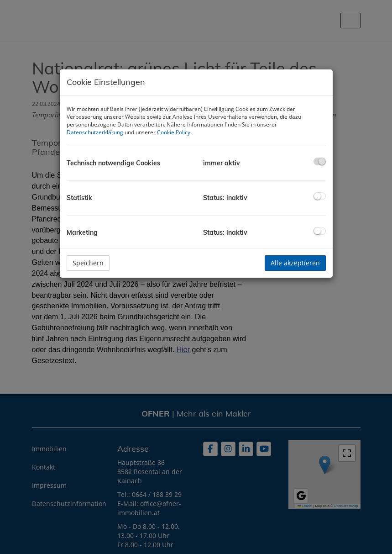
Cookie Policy (174, 132)
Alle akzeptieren (295, 263)
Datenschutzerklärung (95, 132)
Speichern (88, 263)
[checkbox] (320, 161)
